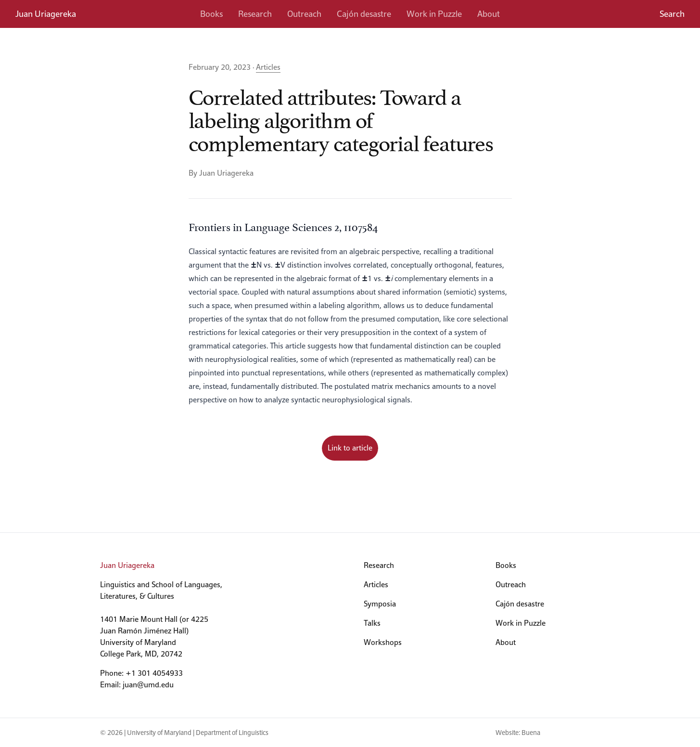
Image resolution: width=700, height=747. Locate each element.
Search (672, 14)
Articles (268, 67)
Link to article (350, 448)
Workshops (383, 642)
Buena (531, 733)
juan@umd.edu (148, 685)
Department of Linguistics (232, 733)
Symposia (380, 604)
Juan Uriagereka (46, 14)
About (489, 14)
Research (255, 14)
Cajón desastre (364, 14)
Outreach (304, 14)
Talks (372, 623)
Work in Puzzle (434, 14)
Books (211, 14)
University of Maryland (159, 733)
